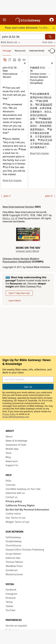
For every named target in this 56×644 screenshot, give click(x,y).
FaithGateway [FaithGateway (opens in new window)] (13, 537)
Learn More (15, 300)
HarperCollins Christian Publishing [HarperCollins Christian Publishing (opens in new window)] (25, 550)
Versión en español (16, 626)
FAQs (9, 481)
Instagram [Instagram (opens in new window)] (11, 594)
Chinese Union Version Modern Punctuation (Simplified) (21, 260)
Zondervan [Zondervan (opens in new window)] (12, 570)
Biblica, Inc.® (10, 218)
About (9, 436)
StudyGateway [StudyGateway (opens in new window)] (14, 541)
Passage (7, 51)
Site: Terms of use (16, 518)
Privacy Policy (9, 414)
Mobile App (12, 449)
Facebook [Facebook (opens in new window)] (11, 590)
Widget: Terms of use (17, 522)
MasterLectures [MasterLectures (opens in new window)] (14, 574)
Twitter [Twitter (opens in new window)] (10, 606)
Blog (8, 457)
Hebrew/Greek (37, 51)
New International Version (18, 207)
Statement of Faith (16, 445)
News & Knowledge (17, 441)
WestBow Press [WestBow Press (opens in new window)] (14, 566)
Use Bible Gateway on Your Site (23, 489)
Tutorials (11, 485)
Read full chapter (12, 180)
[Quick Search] (23, 37)
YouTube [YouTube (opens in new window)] (11, 610)
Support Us (12, 465)
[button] (52, 20)
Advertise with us (15, 493)
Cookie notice (13, 514)
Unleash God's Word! (27, 251)
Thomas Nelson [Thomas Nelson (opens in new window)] (14, 562)
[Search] (50, 37)
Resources (20, 51)
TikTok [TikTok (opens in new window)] (9, 602)
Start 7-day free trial (19, 293)
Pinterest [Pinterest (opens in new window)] (11, 598)
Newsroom (12, 461)
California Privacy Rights (20, 505)
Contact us (12, 497)
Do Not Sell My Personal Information (27, 510)
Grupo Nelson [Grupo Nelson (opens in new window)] (13, 554)
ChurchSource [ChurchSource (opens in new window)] (14, 545)
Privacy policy (14, 501)
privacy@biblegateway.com (16, 417)
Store (9, 453)
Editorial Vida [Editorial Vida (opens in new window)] (13, 558)
